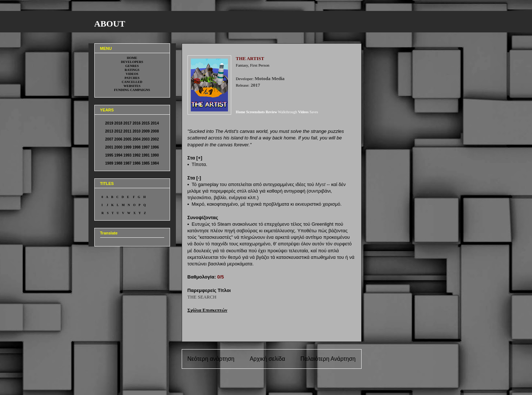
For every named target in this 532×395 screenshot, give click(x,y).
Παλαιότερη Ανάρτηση (328, 359)
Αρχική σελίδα (267, 359)
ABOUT (110, 24)
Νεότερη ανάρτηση (211, 359)
